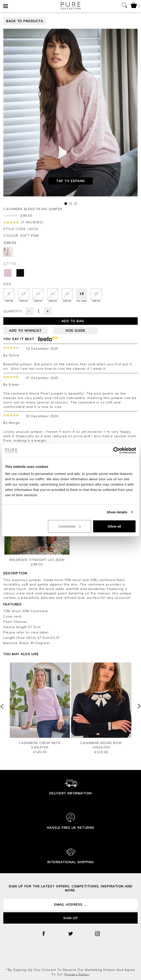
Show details (117, 512)
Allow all (114, 526)
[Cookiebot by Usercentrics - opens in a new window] (116, 450)
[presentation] (71, 956)
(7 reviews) (23, 222)
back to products (25, 21)
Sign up (71, 918)
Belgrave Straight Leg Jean (37, 560)
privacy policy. (77, 974)
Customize (70, 526)
